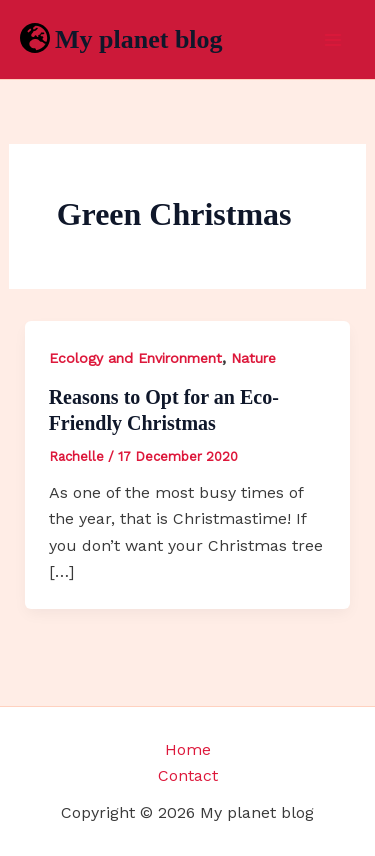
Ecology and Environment (135, 358)
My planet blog (139, 39)
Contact (188, 775)
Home (188, 749)
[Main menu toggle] (333, 40)
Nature (253, 358)
